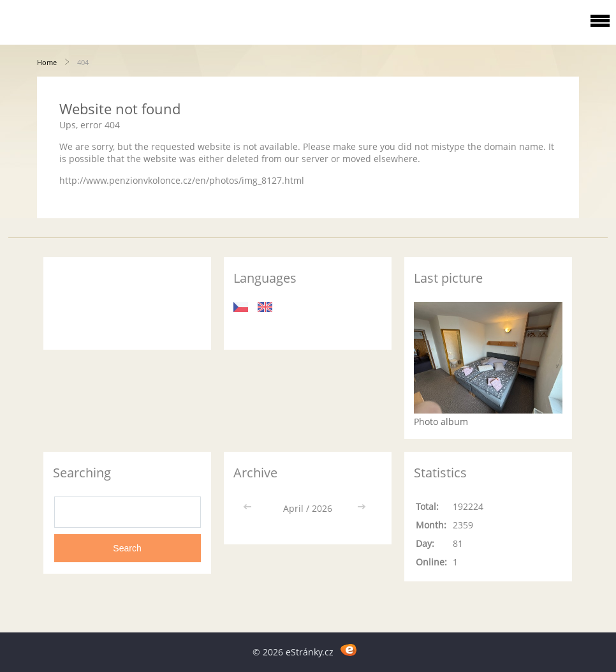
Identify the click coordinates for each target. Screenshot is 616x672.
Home (47, 62)
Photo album (441, 422)
